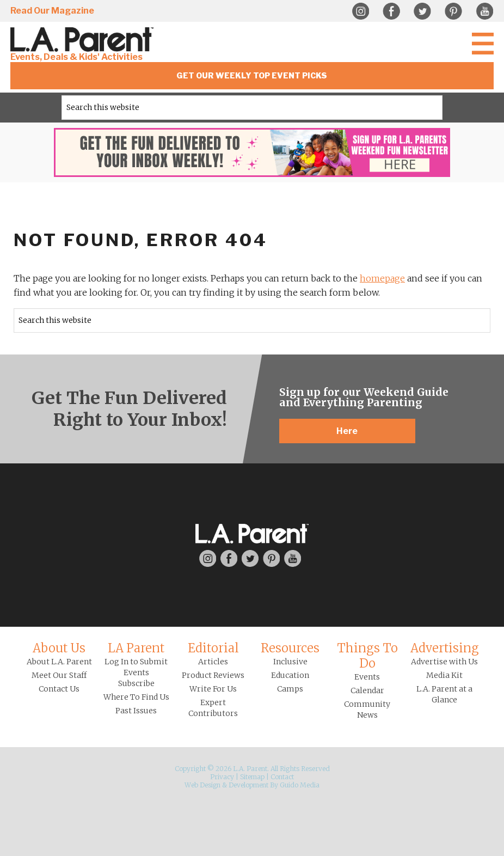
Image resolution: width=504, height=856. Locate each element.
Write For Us (213, 689)
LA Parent (136, 648)
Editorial (213, 648)
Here (347, 431)
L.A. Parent (84, 39)
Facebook (391, 11)
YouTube (484, 11)
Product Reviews (213, 675)
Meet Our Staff (59, 675)
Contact (282, 777)
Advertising (445, 648)
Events (367, 677)
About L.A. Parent (59, 662)
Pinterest (453, 11)
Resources (290, 648)
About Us (59, 648)
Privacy (222, 777)
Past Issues (136, 711)
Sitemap (252, 777)
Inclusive (290, 662)
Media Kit (444, 675)
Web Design (202, 785)
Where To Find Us (136, 697)
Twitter (422, 11)
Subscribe (136, 683)
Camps (290, 689)
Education (290, 675)
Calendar (367, 690)
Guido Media (300, 785)
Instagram (360, 11)
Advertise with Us (444, 662)
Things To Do (367, 656)
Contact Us (59, 689)
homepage (382, 278)
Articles (213, 662)
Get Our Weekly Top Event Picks (252, 75)
